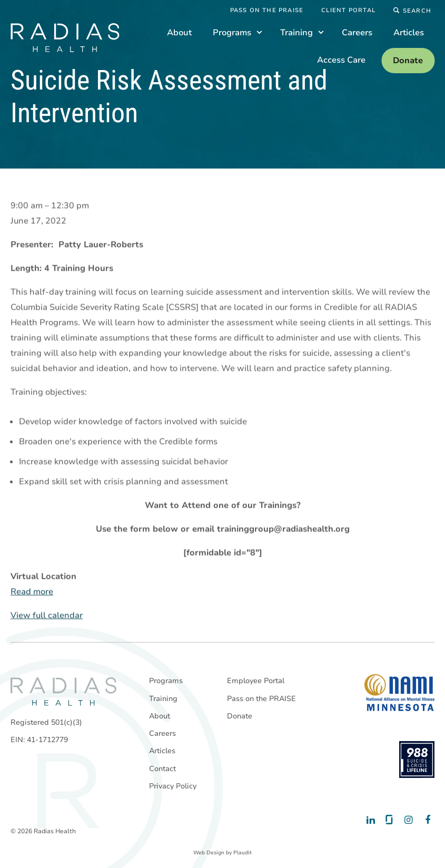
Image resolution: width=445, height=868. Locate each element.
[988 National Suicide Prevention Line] (417, 759)
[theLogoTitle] (65, 38)
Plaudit (243, 853)
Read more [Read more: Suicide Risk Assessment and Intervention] (32, 592)
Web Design (209, 853)
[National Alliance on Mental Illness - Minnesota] (399, 693)
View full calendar (47, 616)
